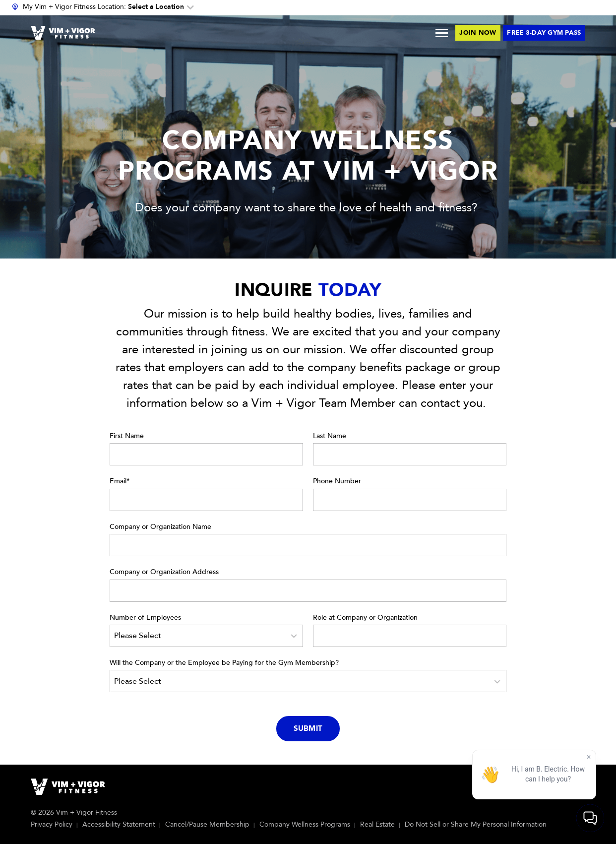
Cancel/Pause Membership (207, 824)
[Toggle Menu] (442, 33)
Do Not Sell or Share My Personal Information (476, 824)
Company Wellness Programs (305, 824)
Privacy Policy (52, 824)
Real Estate (377, 824)
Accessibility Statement (119, 824)
